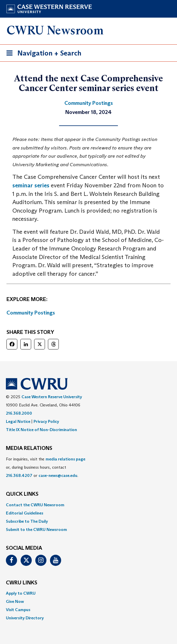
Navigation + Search (42, 54)
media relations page (65, 459)
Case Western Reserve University (52, 397)
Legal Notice (18, 421)
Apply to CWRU (21, 593)
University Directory (25, 618)
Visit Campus (18, 610)
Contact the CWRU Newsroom (35, 505)
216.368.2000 (19, 413)
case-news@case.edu (58, 475)
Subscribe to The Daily (27, 521)
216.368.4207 (19, 475)
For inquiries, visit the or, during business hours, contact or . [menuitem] (46, 467)
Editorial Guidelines (25, 513)
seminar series (31, 185)
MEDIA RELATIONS (29, 448)
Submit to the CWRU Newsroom (36, 529)
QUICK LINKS (22, 494)
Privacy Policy (46, 421)
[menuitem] (88, 505)
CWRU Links (22, 583)
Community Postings (31, 313)
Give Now (15, 601)
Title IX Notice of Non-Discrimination (41, 430)
